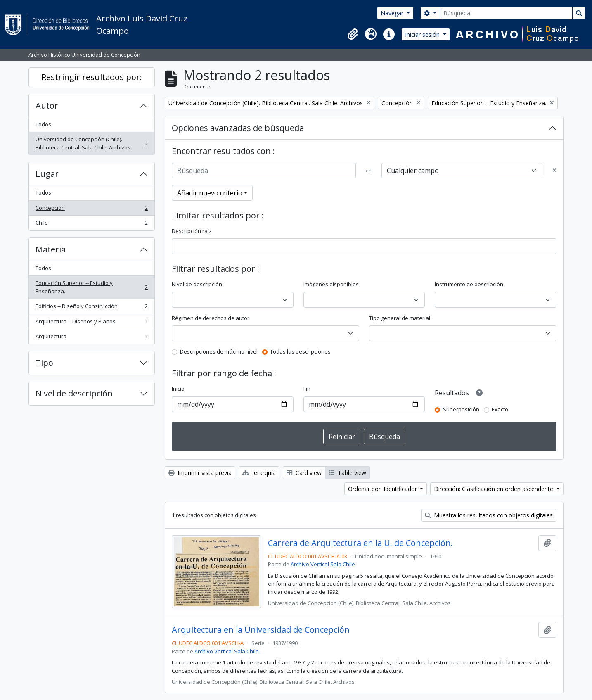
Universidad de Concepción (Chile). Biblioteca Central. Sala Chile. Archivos (91, 143)
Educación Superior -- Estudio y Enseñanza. (91, 287)
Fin (307, 389)
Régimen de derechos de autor (211, 318)
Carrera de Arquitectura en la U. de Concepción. (360, 543)
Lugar (47, 174)
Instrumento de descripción (469, 284)
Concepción (91, 210)
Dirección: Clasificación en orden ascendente (494, 489)
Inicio (178, 389)
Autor (47, 106)
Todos (43, 124)
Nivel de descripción (74, 393)
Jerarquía (259, 473)
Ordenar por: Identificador (383, 489)
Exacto (500, 409)
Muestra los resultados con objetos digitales (489, 515)
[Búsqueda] (506, 13)
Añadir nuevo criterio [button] (210, 193)
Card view (304, 473)
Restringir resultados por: (92, 77)
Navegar (393, 13)
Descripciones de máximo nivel (219, 351)
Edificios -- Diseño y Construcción (91, 308)
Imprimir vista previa (200, 473)
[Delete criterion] (554, 171)
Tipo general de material (400, 318)
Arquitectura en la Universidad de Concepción (261, 630)
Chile (91, 224)
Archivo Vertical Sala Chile (323, 564)
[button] (353, 34)
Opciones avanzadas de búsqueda (238, 128)
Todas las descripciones (300, 351)
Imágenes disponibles (331, 284)
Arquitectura (91, 338)
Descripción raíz (192, 231)
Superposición (461, 409)
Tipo (44, 363)
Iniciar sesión (423, 34)
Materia (51, 249)
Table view (347, 473)
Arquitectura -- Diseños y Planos (91, 323)
